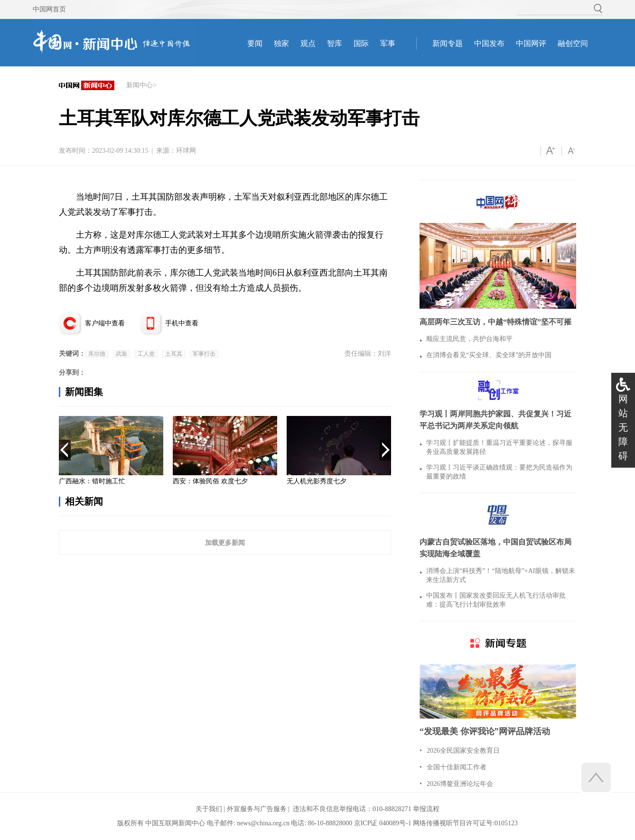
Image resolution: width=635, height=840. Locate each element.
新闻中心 (140, 85)
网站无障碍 (623, 427)
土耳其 (174, 354)
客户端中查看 (105, 323)
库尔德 (97, 354)
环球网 (186, 151)
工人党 (146, 354)
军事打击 (204, 354)
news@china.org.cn (263, 823)
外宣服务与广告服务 (257, 809)
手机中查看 (182, 323)
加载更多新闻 (225, 543)
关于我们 (209, 809)
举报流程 (426, 809)
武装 (121, 354)
